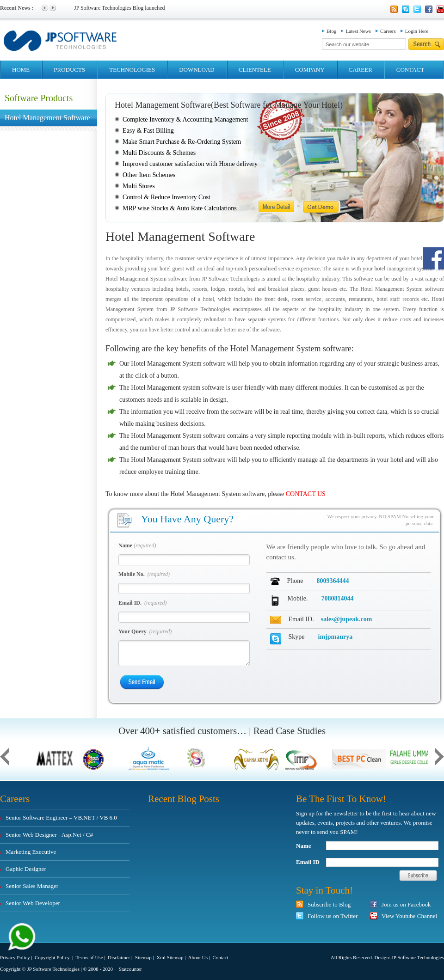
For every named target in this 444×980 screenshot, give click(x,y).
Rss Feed (394, 9)
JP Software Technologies (418, 957)
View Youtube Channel (409, 916)
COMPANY (310, 70)
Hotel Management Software (47, 118)
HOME (21, 70)
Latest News (358, 31)
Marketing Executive (31, 852)
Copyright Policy (53, 957)
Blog (331, 31)
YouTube (440, 9)
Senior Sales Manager (32, 886)
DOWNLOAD (197, 70)
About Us (197, 957)
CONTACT (410, 70)
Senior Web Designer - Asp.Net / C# (49, 835)
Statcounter (130, 969)
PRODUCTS (69, 70)
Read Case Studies (290, 731)
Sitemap (143, 957)
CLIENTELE (255, 70)
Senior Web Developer (33, 903)
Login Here (417, 31)
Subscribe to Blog (329, 904)
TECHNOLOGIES (132, 70)
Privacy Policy (15, 957)
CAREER (361, 70)
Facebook (429, 9)
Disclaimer (119, 957)
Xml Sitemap (170, 957)
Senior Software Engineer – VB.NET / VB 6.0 (61, 818)
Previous (45, 8)
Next (53, 8)
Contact (220, 957)
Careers (388, 31)
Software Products (39, 98)
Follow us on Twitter (333, 916)
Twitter (417, 9)
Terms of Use (89, 957)
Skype (406, 9)
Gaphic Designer (26, 869)
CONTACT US (306, 494)
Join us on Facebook (406, 904)
